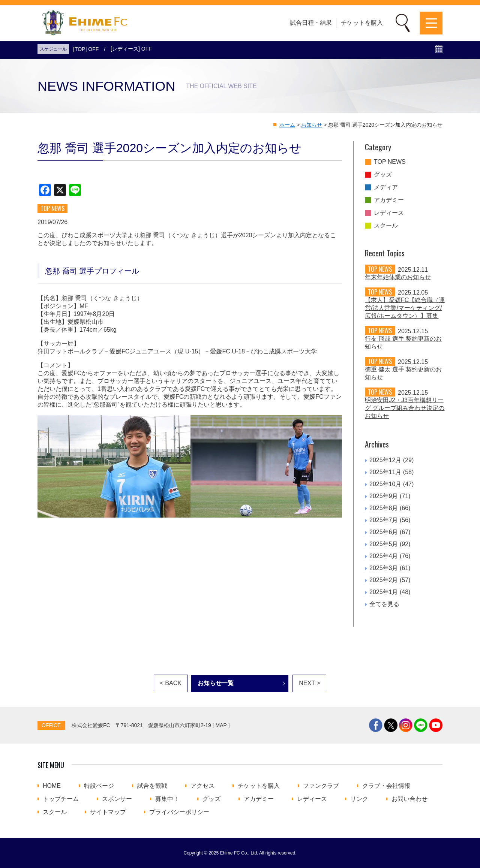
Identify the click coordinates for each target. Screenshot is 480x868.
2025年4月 (384, 556)
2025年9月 (384, 496)
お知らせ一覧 (216, 683)
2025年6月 (384, 532)
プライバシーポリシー (179, 812)
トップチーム (61, 799)
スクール (386, 226)
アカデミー (389, 200)
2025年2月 (384, 580)
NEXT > (309, 683)
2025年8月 (384, 508)
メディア (386, 187)
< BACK (171, 683)
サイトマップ (108, 812)
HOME (52, 786)
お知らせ (312, 125)
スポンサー (117, 799)
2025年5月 (384, 544)
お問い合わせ (409, 799)
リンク (359, 799)
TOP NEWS (390, 162)
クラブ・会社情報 (386, 786)
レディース (389, 213)
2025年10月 (385, 484)
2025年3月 (384, 568)
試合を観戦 (152, 786)
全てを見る (384, 604)
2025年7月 (384, 520)
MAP (221, 725)
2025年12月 (385, 460)
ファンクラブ (321, 786)
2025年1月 (384, 592)
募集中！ (167, 799)
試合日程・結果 (311, 23)
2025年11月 (385, 472)
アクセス (202, 786)
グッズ (383, 175)
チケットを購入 (362, 23)
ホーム (287, 125)
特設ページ (99, 786)
